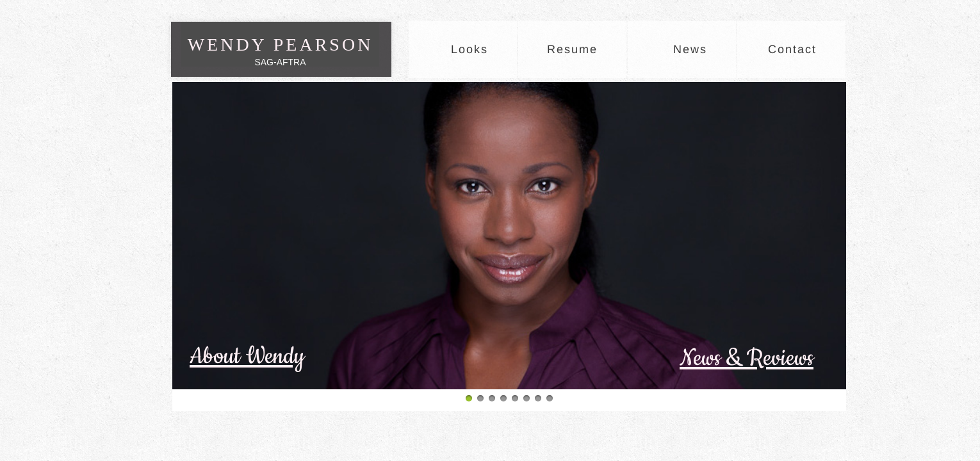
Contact (792, 49)
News (690, 49)
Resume (572, 49)
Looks (470, 49)
